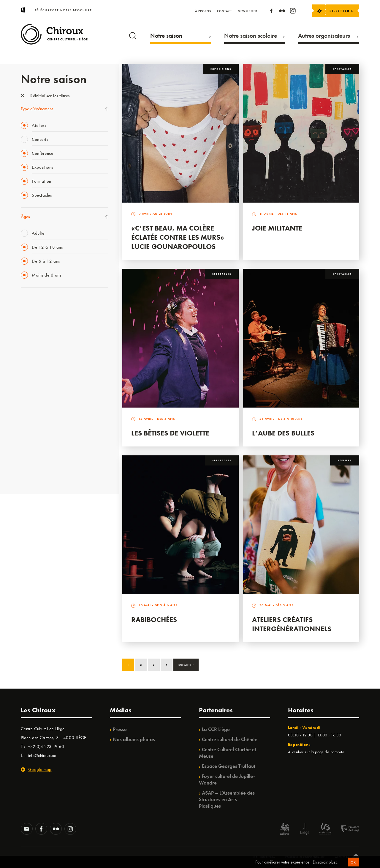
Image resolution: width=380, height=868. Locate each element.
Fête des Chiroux (35, 302)
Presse (120, 729)
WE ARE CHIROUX (38, 461)
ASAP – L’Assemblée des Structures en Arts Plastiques (227, 799)
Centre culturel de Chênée (230, 739)
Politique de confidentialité (305, 857)
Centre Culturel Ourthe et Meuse (228, 753)
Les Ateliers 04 (34, 388)
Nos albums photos (134, 739)
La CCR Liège (216, 729)
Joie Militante (277, 228)
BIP (24, 375)
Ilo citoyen (30, 424)
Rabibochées (154, 620)
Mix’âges (29, 339)
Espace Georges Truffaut (229, 766)
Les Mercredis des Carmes (44, 327)
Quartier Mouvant (37, 400)
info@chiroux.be (42, 755)
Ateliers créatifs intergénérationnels (292, 624)
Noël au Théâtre (35, 449)
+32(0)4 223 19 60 (46, 747)
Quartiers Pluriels (36, 412)
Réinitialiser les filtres (45, 96)
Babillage (29, 351)
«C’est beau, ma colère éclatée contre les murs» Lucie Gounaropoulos (178, 237)
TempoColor (32, 436)
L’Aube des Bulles (283, 433)
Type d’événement (37, 109)
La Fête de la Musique (40, 315)
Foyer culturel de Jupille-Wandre (227, 779)
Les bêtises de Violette (170, 433)
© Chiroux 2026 (264, 857)
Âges (25, 217)
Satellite (28, 363)
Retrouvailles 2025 (38, 473)
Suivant (186, 664)
